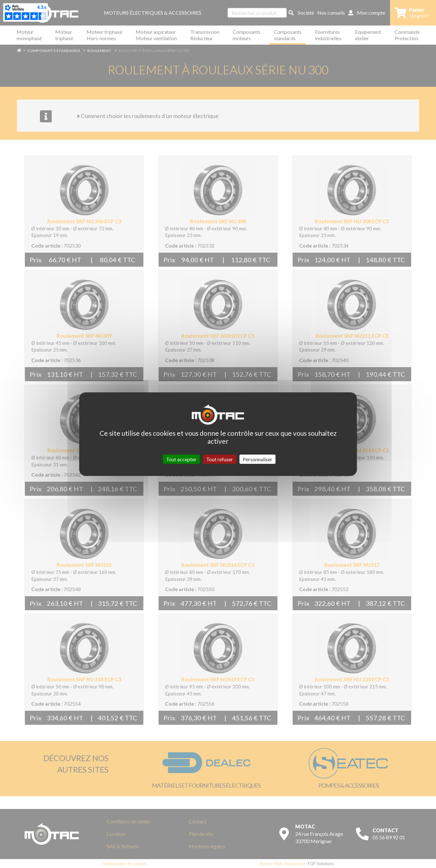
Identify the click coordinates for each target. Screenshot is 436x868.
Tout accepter (181, 459)
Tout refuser (220, 459)
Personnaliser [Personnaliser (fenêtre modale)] (257, 459)
